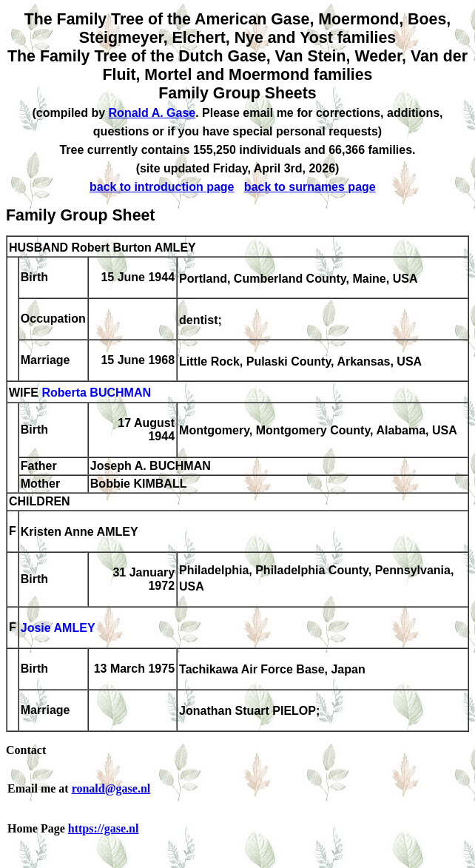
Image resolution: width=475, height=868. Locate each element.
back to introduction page (162, 187)
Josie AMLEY (58, 629)
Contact (26, 750)
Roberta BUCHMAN (96, 393)
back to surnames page (310, 187)
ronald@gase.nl (111, 788)
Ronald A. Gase (152, 113)
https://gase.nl (104, 828)
